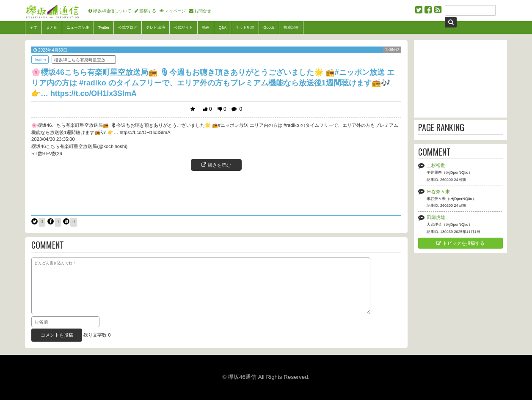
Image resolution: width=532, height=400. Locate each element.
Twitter (104, 27)
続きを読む (216, 165)
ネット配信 (245, 27)
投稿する (148, 11)
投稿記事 (291, 27)
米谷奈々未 (438, 192)
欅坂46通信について (112, 11)
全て (33, 27)
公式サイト (183, 27)
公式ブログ (128, 27)
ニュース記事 (78, 27)
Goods (269, 27)
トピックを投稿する (460, 243)
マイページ (175, 11)
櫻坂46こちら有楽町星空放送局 (84, 60)
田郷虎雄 (436, 217)
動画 (206, 27)
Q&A (222, 27)
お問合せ (203, 11)
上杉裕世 (436, 165)
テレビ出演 (156, 27)
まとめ (52, 27)
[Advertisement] (216, 192)
